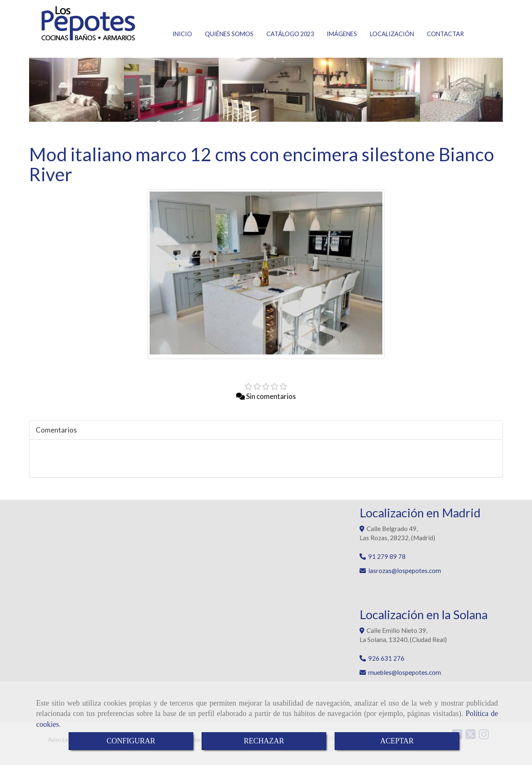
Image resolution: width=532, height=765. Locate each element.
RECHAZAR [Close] (264, 741)
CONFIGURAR (131, 741)
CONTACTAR (445, 34)
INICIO (182, 34)
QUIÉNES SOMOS (229, 34)
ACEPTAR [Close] (397, 741)
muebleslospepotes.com (405, 672)
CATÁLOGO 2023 (290, 34)
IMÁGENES (342, 34)
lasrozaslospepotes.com (405, 571)
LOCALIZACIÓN (392, 34)
